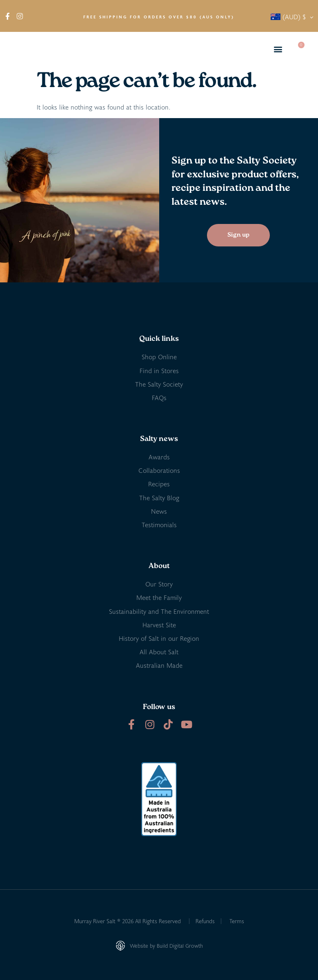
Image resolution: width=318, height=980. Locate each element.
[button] (278, 49)
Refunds (205, 921)
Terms (237, 921)
